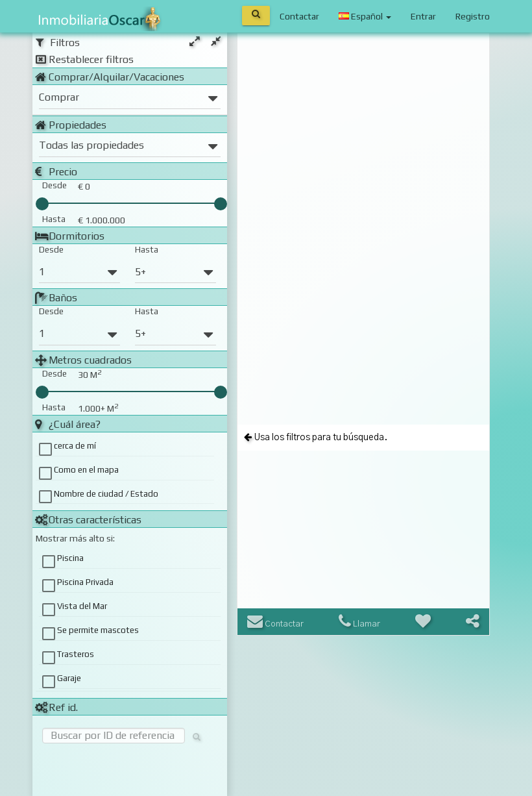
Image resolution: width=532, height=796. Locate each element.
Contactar (299, 16)
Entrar (423, 16)
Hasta (147, 250)
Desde (51, 250)
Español (365, 16)
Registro (473, 16)
